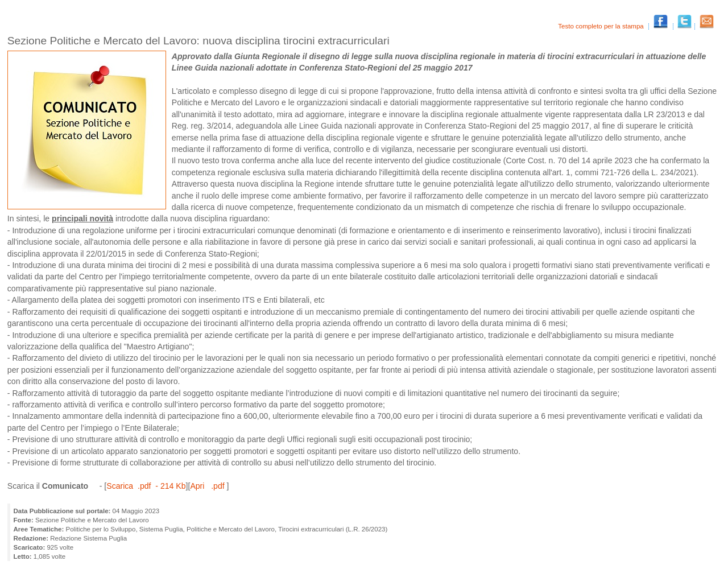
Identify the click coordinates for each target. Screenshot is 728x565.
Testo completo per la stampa (602, 26)
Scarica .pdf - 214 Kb (146, 486)
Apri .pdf (208, 486)
